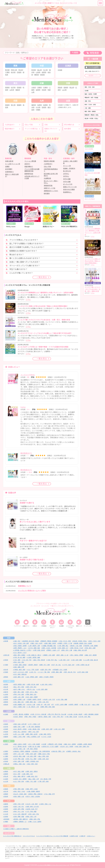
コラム (28, 299)
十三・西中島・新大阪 (20, 747)
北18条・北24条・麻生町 (76, 714)
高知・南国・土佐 (19, 796)
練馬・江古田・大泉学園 (49, 648)
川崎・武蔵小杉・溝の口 (34, 655)
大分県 (38, 107)
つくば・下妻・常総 (44, 672)
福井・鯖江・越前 (19, 692)
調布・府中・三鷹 (67, 650)
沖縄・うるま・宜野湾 (35, 822)
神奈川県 (14, 70)
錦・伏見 (47, 705)
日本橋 (86, 91)
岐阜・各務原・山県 (20, 699)
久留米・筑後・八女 (46, 804)
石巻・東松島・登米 (34, 729)
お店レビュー (92, 836)
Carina (23, 407)
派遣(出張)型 (9, 161)
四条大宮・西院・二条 (58, 751)
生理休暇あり (9, 172)
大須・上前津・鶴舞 (62, 705)
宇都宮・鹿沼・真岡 (20, 670)
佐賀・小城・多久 (19, 807)
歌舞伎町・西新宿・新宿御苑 (93, 115)
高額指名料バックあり (51, 191)
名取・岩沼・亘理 (47, 729)
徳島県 (7, 105)
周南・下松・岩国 (31, 781)
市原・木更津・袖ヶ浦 (83, 665)
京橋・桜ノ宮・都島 (34, 747)
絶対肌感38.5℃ (26, 453)
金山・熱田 (96, 705)
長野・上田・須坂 (19, 697)
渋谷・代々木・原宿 (65, 641)
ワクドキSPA (89, 149)
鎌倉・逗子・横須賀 (91, 655)
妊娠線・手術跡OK (69, 168)
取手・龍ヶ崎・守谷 (70, 672)
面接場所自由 (29, 174)
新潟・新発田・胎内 (20, 684)
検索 (75, 53)
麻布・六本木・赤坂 (90, 105)
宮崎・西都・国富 (19, 817)
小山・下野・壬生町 (33, 670)
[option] (52, 24)
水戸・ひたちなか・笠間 (21, 672)
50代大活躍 (67, 182)
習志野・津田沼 (33, 665)
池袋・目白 (88, 101)
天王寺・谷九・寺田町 (67, 747)
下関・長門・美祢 (44, 781)
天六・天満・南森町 (34, 744)
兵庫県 (45, 87)
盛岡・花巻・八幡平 (20, 727)
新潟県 (34, 70)
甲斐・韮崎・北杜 (31, 694)
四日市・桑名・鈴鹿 (20, 756)
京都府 (40, 87)
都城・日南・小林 (31, 817)
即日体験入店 (69, 125)
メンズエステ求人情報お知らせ (13, 836)
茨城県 (19, 72)
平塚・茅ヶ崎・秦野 (20, 657)
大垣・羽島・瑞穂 (62, 699)
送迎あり (27, 164)
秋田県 (6, 732)
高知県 (6, 796)
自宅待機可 (9, 169)
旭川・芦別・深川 (58, 717)
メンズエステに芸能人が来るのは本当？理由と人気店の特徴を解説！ (92, 261)
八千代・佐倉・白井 (69, 665)
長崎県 (45, 105)
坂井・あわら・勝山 (32, 692)
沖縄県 (38, 110)
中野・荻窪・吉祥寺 (39, 650)
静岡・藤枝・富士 (31, 702)
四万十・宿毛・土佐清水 (33, 796)
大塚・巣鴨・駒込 (63, 646)
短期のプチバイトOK (51, 130)
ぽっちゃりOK (68, 184)
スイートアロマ (90, 199)
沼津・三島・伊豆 (44, 702)
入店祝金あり (10, 125)
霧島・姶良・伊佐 (35, 819)
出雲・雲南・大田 (28, 774)
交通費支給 (47, 178)
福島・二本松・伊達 (20, 737)
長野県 (44, 72)
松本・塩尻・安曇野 (32, 697)
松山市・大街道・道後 (20, 794)
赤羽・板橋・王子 (63, 648)
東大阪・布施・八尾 (20, 749)
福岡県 (34, 105)
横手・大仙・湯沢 (34, 732)
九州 (9, 801)
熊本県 (6, 812)
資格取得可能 (48, 186)
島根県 (66, 87)
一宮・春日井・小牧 (33, 707)
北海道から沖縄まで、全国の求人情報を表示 (17, 829)
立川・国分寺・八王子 (20, 653)
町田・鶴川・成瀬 (90, 648)
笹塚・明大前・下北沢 (77, 648)
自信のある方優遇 (69, 189)
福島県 (18, 90)
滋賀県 (38, 90)
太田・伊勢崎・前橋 (32, 677)
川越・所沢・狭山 (52, 660)
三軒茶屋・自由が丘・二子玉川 (23, 650)
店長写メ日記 (74, 836)
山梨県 (38, 72)
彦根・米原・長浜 (44, 759)
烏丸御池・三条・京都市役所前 (41, 751)
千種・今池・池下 (86, 705)
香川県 (13, 105)
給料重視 (67, 129)
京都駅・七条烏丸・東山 (74, 751)
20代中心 (66, 174)
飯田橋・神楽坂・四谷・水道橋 (83, 643)
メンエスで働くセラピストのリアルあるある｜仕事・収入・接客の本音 (92, 289)
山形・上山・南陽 (19, 734)
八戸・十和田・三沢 (34, 724)
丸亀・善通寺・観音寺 (34, 791)
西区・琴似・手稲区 (31, 717)
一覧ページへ (70, 581)
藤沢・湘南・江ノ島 (63, 655)
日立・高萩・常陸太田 (20, 674)
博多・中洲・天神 (90, 87)
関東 (9, 638)
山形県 (12, 90)
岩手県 (13, 87)
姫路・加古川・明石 (44, 754)
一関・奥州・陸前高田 (34, 727)
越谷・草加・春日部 (39, 660)
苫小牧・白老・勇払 (85, 717)
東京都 (7, 70)
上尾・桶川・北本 (65, 660)
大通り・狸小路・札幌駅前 (22, 714)
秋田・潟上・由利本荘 (20, 732)
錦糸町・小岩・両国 (76, 646)
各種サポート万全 (50, 188)
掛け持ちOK (67, 171)
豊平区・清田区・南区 (45, 717)
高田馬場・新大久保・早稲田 (31, 641)
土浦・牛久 (33, 672)
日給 (46, 125)
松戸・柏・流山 (57, 665)
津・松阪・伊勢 (32, 756)
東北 (9, 721)
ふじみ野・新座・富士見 (91, 660)
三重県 (6, 756)
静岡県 (37, 75)
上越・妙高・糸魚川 (47, 684)
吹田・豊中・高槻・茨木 (82, 747)
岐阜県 (6, 699)
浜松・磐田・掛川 (19, 702)
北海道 (60, 70)
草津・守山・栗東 (31, 759)
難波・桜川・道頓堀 (70, 744)
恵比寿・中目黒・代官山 (91, 118)
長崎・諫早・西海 (19, 809)
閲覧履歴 (94, 53)
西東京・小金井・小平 (54, 650)
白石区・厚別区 (18, 717)
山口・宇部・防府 (19, 781)
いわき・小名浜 (47, 737)
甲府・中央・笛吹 (19, 694)
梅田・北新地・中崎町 (91, 94)
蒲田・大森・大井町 (37, 643)
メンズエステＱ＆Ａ (30, 836)
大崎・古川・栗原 (60, 729)
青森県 (7, 87)
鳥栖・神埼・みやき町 (33, 807)
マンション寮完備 (30, 161)
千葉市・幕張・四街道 (20, 665)
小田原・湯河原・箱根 (34, 657)
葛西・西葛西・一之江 (20, 648)
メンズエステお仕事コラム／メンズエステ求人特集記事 (53, 836)
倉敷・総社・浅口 (33, 776)
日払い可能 (29, 125)
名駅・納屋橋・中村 (20, 705)
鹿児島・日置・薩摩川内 (21, 819)
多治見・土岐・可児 (49, 699)
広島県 (6, 779)
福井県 (6, 692)
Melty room (11, 227)
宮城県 (19, 87)
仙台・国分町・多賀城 (20, 729)
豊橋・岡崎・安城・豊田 (48, 707)
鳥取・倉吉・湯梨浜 (32, 771)
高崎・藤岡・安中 (19, 677)
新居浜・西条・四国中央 (36, 794)
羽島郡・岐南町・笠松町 (34, 699)
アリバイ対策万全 (31, 129)
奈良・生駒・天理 (19, 761)
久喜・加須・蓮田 (77, 660)
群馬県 (6, 677)
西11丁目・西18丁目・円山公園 (57, 714)
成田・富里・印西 (19, 667)
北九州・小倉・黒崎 (32, 804)
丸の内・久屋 (31, 705)
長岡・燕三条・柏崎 (33, 684)
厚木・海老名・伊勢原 (77, 655)
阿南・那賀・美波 (19, 789)
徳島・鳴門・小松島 (32, 789)
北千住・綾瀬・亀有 (34, 648)
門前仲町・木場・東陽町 (91, 646)
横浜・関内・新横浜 (90, 111)
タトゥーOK (67, 166)
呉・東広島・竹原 (46, 779)
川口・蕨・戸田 (27, 660)
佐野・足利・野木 (46, 670)
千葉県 (7, 72)
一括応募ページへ (93, 76)
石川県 (45, 70)
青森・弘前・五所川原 (20, 724)
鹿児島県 (7, 819)
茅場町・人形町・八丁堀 (65, 643)
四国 (9, 786)
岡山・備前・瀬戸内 (20, 776)
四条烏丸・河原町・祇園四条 (22, 751)
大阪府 (34, 87)
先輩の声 (83, 836)
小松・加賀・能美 (42, 689)
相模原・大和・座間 (49, 655)
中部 (9, 681)
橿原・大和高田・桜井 (33, 761)
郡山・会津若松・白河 (34, 737)
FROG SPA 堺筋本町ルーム (71, 227)
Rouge (27, 227)
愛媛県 (19, 105)
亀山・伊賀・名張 (44, 756)
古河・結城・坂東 (83, 672)
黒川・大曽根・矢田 (20, 707)
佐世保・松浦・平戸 (32, 809)
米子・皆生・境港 (19, 771)
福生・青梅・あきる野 (81, 650)
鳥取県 (60, 87)
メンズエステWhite (28, 375)
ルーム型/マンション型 (13, 164)
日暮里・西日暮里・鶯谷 (49, 646)
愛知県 (43, 75)
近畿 (9, 741)
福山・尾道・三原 (34, 779)
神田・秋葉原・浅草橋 (20, 646)
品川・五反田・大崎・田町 (22, 643)
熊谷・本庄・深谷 (19, 662)
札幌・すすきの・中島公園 (39, 714)
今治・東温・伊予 (50, 794)
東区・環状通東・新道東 (92, 714)
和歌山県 (7, 764)
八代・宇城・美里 (31, 812)
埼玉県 (21, 70)
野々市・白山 (31, 689)
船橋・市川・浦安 (45, 665)
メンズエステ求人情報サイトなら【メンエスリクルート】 (53, 865)
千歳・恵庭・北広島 (71, 717)
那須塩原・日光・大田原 (60, 670)
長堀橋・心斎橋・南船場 (85, 744)
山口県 (64, 90)
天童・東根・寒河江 (46, 734)
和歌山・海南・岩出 (20, 764)
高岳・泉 (40, 705)
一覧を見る (42, 277)
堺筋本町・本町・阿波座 (91, 98)
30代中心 (66, 176)
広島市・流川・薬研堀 (20, 779)
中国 (9, 768)
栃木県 (13, 72)
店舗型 (7, 167)
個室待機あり (10, 129)
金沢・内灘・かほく (20, 689)
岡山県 (72, 87)
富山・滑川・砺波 (19, 687)
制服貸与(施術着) (49, 161)
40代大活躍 (67, 179)
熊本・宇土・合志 (19, 812)
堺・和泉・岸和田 (33, 749)
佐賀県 (40, 105)
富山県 (40, 70)
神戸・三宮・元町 (19, 754)
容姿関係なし (67, 192)
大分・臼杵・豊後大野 (20, 814)
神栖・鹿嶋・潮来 (57, 672)
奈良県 (44, 90)
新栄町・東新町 (74, 705)
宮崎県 (44, 107)
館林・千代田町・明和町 (47, 677)
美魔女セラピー (49, 227)
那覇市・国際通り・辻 (20, 822)
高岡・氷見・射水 (31, 687)
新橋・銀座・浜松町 (50, 643)
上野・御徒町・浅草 (34, 646)
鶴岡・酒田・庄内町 (32, 734)
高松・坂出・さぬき (20, 791)
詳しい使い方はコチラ (92, 71)
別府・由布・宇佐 (34, 814)
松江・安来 (17, 774)
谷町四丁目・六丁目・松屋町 (50, 747)
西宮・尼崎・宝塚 (31, 754)
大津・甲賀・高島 (19, 759)
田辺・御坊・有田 (33, 764)
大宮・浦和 (88, 108)
